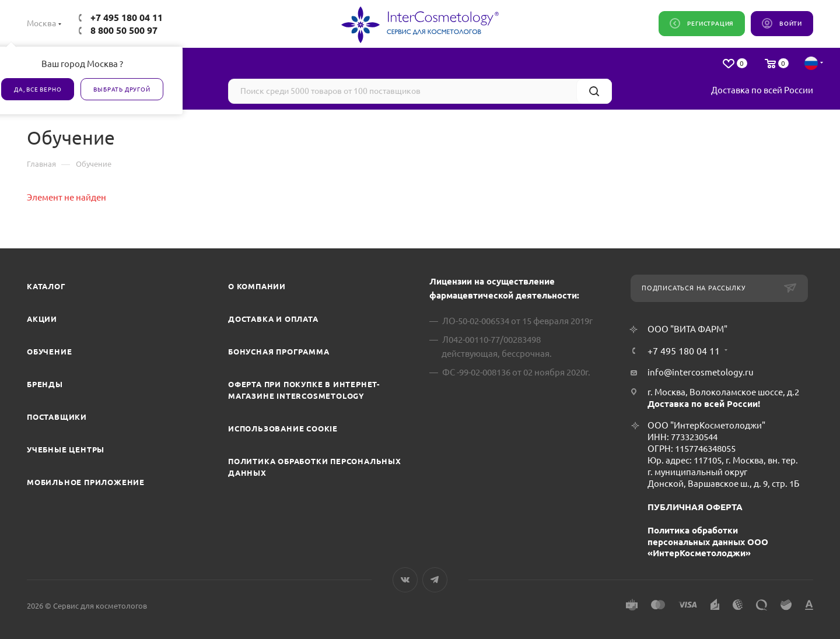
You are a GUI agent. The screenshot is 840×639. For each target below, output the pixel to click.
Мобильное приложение (86, 482)
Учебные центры (66, 450)
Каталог (46, 286)
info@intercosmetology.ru (701, 372)
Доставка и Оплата (273, 319)
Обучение (49, 352)
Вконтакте (405, 580)
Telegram (435, 580)
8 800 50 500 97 (124, 30)
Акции (42, 319)
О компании (257, 286)
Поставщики (57, 417)
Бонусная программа (279, 352)
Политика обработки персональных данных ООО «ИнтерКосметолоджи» (708, 542)
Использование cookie (283, 429)
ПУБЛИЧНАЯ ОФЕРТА (695, 507)
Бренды (45, 384)
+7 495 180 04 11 (127, 17)
